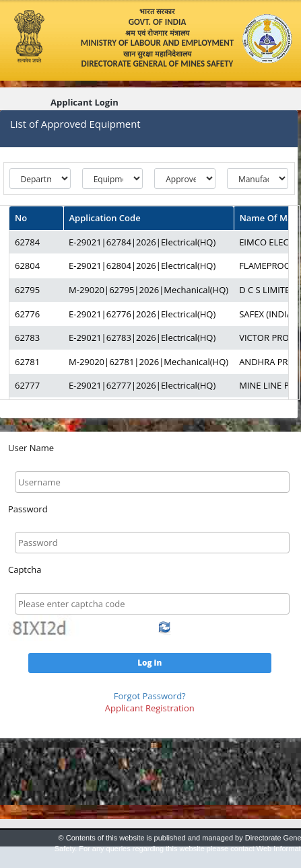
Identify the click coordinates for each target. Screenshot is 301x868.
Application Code (105, 218)
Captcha (25, 569)
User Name (31, 448)
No (21, 218)
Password (28, 509)
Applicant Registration (150, 708)
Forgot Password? (150, 696)
